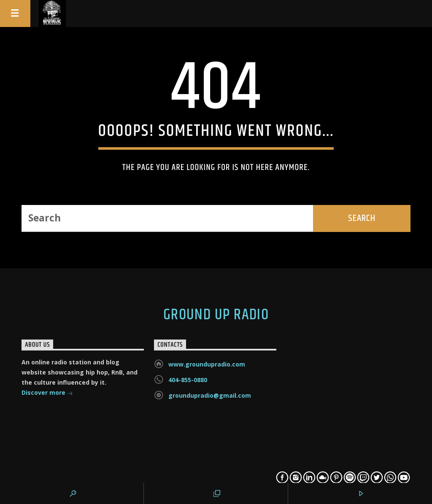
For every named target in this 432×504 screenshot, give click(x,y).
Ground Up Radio (216, 315)
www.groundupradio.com (207, 364)
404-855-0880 (188, 380)
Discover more (47, 393)
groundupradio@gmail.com (210, 395)
